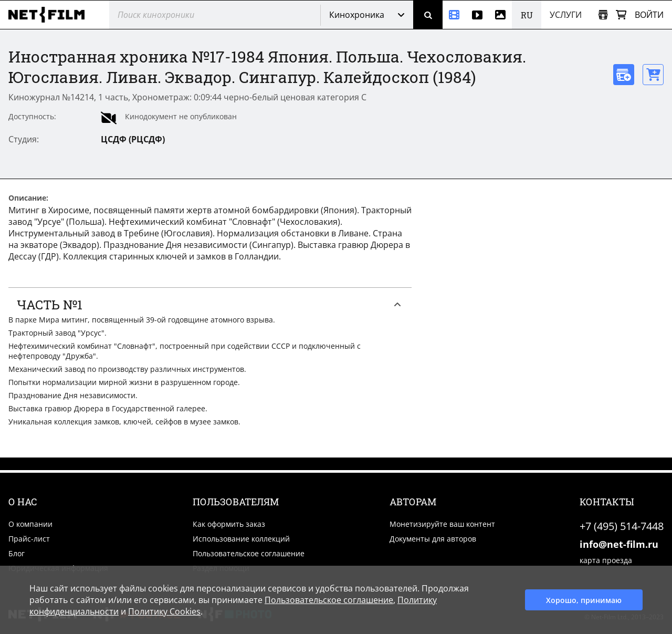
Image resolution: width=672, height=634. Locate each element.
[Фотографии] (500, 15)
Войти (649, 15)
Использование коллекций (241, 539)
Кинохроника (357, 15)
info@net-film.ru (619, 544)
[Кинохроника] (454, 15)
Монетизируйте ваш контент (442, 524)
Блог (17, 553)
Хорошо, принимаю (584, 600)
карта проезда (606, 560)
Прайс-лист (29, 539)
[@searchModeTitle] (211, 15)
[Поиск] (428, 15)
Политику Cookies (164, 611)
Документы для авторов (433, 539)
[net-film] (50, 15)
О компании (30, 524)
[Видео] (477, 15)
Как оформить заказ (229, 524)
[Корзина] (621, 15)
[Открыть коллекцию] (603, 15)
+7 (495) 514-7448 (622, 526)
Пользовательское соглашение (249, 553)
